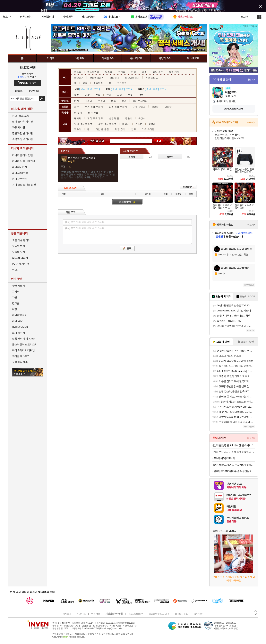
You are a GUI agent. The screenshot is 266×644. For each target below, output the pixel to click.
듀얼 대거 (174, 72)
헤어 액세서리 (140, 101)
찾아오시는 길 (181, 614)
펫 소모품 (93, 112)
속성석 (142, 118)
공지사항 (198, 614)
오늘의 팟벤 (19, 252)
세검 (144, 72)
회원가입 (19, 91)
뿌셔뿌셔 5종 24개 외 (224, 458)
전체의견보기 (127, 202)
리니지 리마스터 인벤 (24, 161)
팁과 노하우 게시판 (22, 122)
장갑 (87, 95)
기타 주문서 (139, 106)
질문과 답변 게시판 (22, 133)
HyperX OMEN (20, 327)
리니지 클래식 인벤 (22, 155)
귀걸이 (89, 101)
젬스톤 (139, 124)
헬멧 (77, 95)
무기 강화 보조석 (83, 124)
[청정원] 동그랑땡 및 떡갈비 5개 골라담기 (234, 465)
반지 (77, 101)
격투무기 (98, 83)
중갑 (90, 89)
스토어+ (251, 122)
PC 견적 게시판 (21, 264)
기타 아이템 (148, 129)
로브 (96, 89)
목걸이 (102, 101)
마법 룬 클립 (102, 129)
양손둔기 (115, 77)
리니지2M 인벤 (20, 173)
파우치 (78, 129)
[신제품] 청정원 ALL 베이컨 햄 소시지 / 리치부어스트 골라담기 (234, 445)
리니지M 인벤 (20, 167)
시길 (120, 95)
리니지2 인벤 (28, 68)
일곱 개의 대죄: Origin (24, 339)
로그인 (244, 17)
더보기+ (251, 80)
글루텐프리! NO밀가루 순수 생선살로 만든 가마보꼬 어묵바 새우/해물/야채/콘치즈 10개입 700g (234, 471)
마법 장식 (120, 129)
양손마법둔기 (132, 77)
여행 (15, 309)
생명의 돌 (114, 118)
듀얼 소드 (158, 72)
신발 (98, 95)
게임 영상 (17, 321)
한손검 (78, 72)
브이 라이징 (19, 333)
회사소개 (67, 614)
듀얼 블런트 (152, 77)
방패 (109, 95)
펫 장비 (78, 112)
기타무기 (122, 83)
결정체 (152, 124)
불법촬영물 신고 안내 (159, 614)
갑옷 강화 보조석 (107, 124)
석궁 (85, 83)
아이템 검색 (101, 141)
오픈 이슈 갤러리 (21, 240)
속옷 (130, 95)
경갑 (83, 89)
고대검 (122, 72)
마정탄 (168, 106)
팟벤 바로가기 (20, 286)
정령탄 (155, 106)
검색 (42, 98)
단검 (134, 72)
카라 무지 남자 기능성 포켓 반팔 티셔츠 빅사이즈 (234, 452)
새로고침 (248, 285)
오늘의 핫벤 (19, 246)
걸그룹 (16, 303)
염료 (134, 129)
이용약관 (96, 614)
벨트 (114, 101)
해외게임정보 (19, 315)
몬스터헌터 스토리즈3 (24, 344)
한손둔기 (79, 77)
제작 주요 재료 (95, 118)
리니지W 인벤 (20, 179)
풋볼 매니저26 (20, 362)
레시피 (78, 118)
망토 (141, 95)
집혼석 (129, 118)
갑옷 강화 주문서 (118, 106)
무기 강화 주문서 (94, 106)
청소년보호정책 (136, 614)
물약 (77, 106)
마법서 (126, 124)
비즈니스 (81, 614)
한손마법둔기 (97, 77)
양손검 (109, 72)
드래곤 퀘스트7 (20, 356)
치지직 (16, 292)
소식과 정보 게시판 (22, 139)
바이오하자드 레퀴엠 (23, 350)
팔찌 (124, 101)
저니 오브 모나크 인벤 (24, 185)
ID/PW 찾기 (35, 91)
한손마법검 (93, 72)
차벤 (15, 297)
